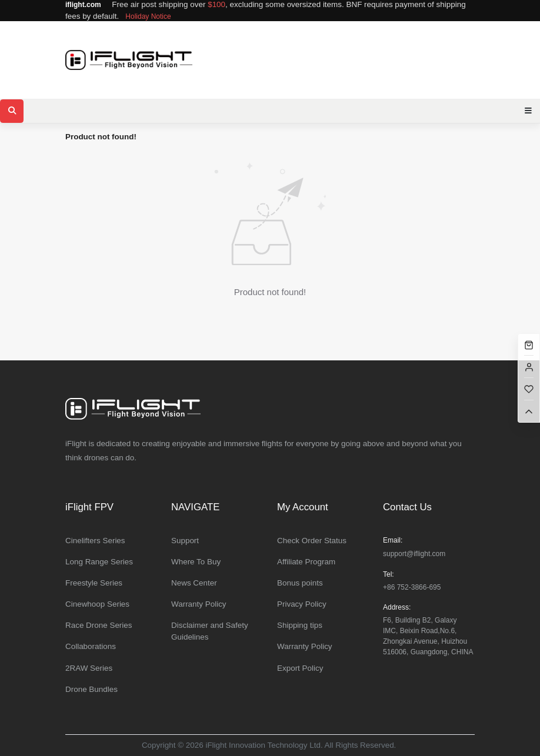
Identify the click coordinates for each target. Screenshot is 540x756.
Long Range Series (99, 562)
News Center (194, 583)
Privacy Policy (302, 604)
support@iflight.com (414, 554)
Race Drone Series (99, 625)
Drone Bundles (91, 689)
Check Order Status (312, 541)
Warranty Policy (199, 604)
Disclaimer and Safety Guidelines (210, 631)
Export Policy (300, 668)
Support (185, 541)
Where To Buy (196, 562)
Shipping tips (300, 625)
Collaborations (91, 646)
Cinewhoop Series (97, 604)
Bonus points (300, 583)
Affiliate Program (306, 562)
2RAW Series (89, 668)
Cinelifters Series (95, 541)
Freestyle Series (94, 583)
